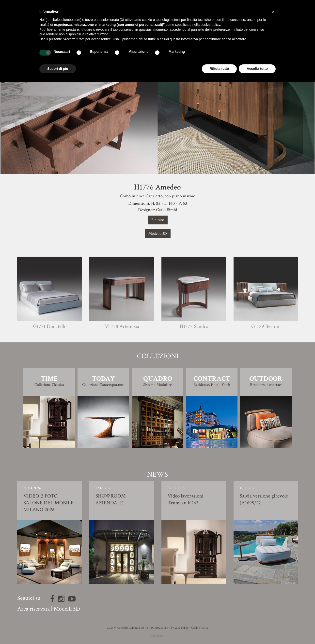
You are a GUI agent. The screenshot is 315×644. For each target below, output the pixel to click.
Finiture (158, 220)
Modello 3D (158, 234)
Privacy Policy (180, 628)
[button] (273, 12)
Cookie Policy (200, 628)
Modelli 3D (67, 609)
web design (157, 636)
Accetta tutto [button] (257, 69)
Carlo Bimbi (167, 210)
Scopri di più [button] (58, 69)
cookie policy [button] (210, 25)
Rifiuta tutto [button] (219, 69)
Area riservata (33, 609)
